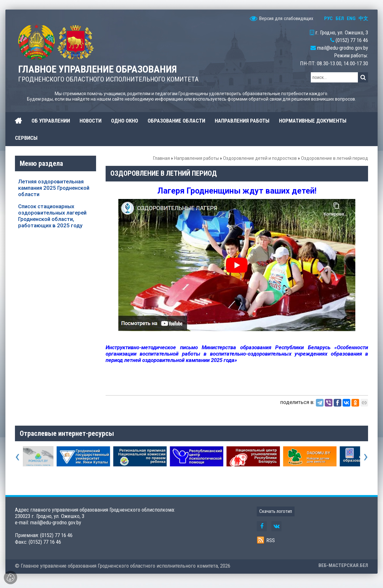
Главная (161, 158)
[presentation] (17, 456)
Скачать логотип (276, 511)
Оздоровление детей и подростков (260, 158)
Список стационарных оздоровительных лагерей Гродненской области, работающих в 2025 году (52, 216)
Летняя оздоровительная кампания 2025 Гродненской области (54, 188)
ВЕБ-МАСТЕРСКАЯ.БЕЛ (343, 565)
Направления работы (196, 158)
